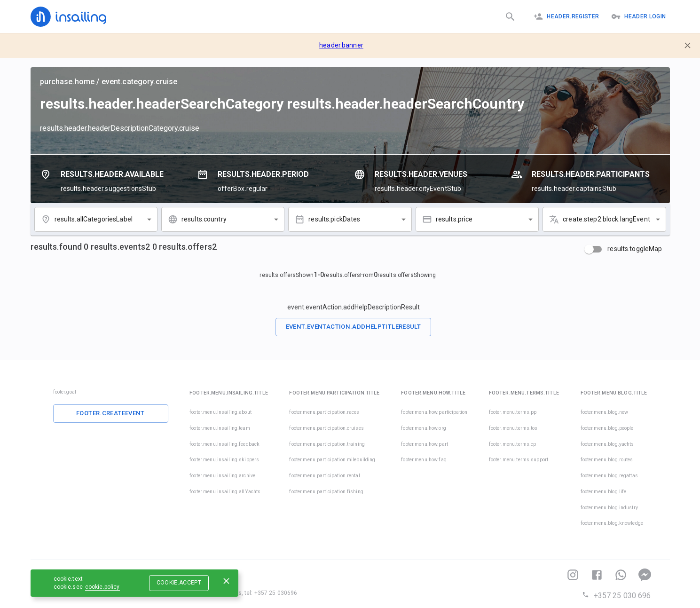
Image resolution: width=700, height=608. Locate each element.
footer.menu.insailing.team (220, 428)
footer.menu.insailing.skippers (224, 460)
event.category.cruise (140, 82)
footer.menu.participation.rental (324, 476)
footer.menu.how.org (424, 428)
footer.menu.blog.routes (607, 460)
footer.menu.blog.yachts (607, 444)
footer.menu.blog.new (605, 412)
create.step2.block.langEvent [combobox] (606, 219)
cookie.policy (102, 587)
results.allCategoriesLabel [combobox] (94, 219)
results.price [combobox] (454, 219)
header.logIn (638, 16)
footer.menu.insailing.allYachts (225, 492)
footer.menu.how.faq (424, 460)
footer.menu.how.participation (434, 412)
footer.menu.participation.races (324, 412)
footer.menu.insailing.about (220, 412)
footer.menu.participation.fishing (326, 492)
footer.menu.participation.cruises (326, 428)
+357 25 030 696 (616, 596)
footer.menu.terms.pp (513, 412)
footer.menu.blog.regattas (609, 476)
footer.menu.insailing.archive (222, 476)
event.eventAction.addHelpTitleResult (354, 327)
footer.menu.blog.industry (609, 508)
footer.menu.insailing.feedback (224, 444)
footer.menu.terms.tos (513, 428)
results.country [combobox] (204, 219)
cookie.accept (179, 583)
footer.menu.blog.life (604, 492)
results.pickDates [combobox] (334, 219)
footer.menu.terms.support (519, 460)
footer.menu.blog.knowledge (612, 523)
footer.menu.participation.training (327, 444)
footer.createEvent (110, 413)
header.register (566, 16)
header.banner (341, 45)
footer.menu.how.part (425, 444)
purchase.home (67, 82)
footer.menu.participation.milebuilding (332, 460)
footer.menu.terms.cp (513, 444)
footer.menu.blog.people (607, 428)
